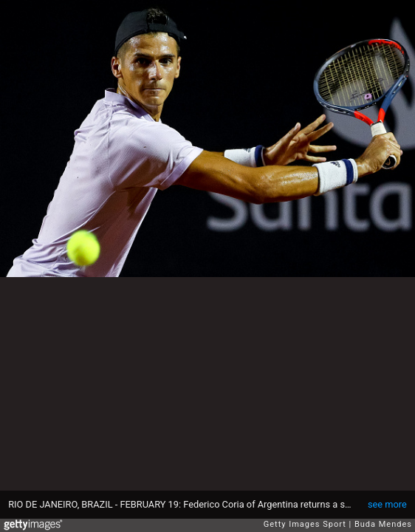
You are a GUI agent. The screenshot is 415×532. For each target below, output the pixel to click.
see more (387, 504)
